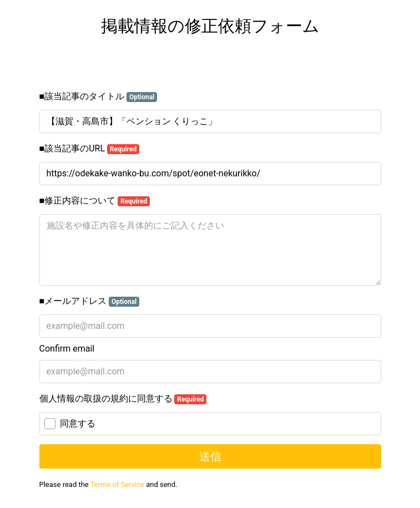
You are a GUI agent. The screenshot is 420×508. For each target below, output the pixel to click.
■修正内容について (95, 201)
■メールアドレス (90, 301)
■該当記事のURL (89, 149)
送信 (210, 456)
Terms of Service (117, 484)
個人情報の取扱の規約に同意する (123, 399)
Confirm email (67, 349)
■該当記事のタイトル (98, 96)
